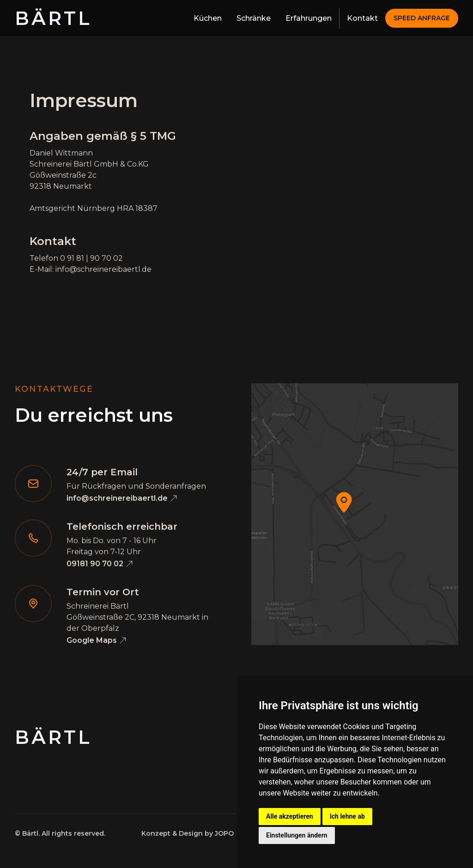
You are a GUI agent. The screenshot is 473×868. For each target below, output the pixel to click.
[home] (53, 18)
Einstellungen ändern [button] (297, 835)
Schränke (254, 18)
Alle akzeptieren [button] (290, 816)
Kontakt (362, 18)
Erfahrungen (309, 18)
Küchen (208, 18)
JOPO (224, 833)
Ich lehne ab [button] (347, 816)
